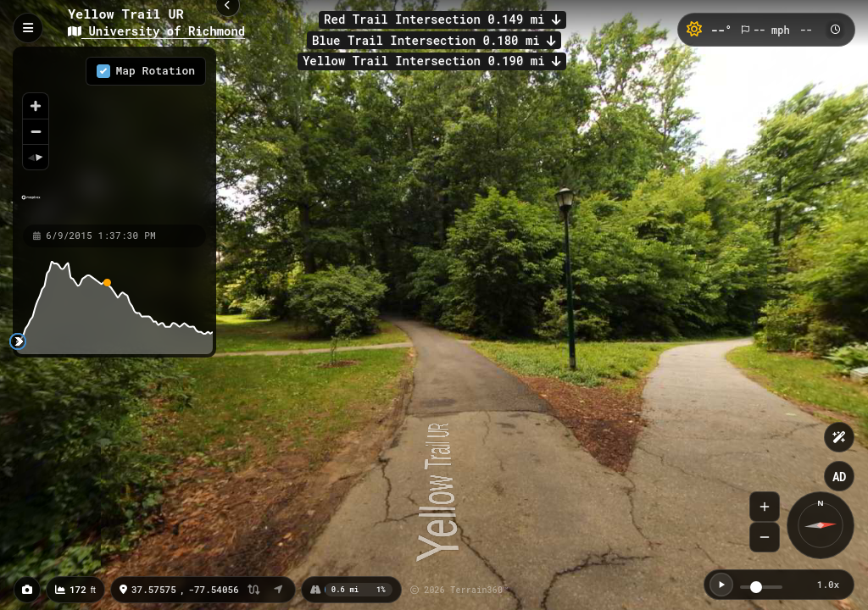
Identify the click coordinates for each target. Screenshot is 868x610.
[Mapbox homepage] (31, 205)
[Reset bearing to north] (36, 157)
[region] (114, 135)
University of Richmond (156, 31)
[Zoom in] (36, 106)
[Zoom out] (36, 131)
